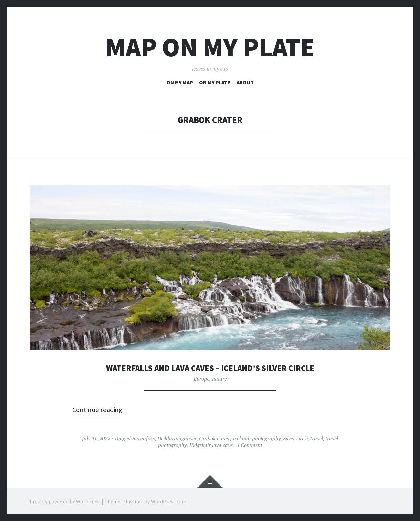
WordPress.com (169, 501)
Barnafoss (143, 438)
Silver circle (295, 438)
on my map (180, 82)
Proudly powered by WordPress (65, 501)
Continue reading (99, 409)
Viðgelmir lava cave (211, 445)
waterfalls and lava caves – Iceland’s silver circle (210, 368)
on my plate (215, 82)
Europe (201, 379)
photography (266, 438)
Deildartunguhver (177, 438)
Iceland (241, 438)
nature (219, 379)
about (245, 82)
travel (317, 438)
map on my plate (210, 47)
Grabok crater (215, 438)
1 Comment (250, 445)
